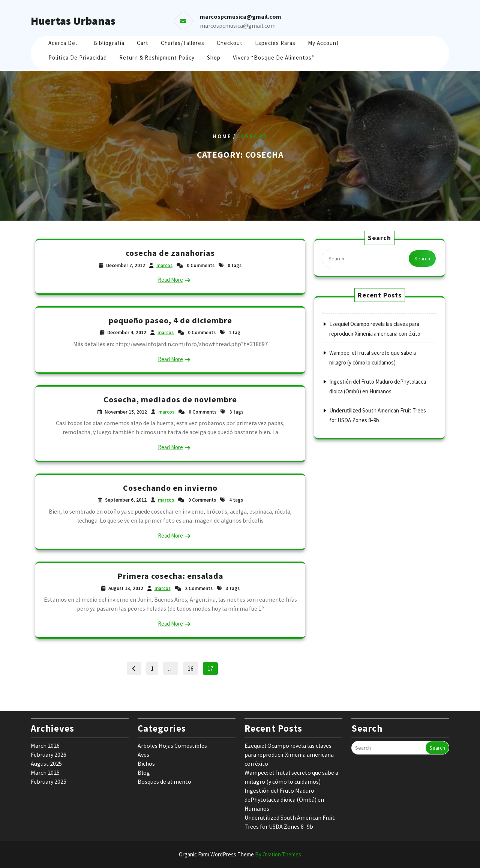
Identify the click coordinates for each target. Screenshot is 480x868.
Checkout (230, 43)
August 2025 (46, 763)
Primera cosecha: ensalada (170, 576)
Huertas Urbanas (73, 21)
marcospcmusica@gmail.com (238, 25)
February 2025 (49, 781)
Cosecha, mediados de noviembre (170, 399)
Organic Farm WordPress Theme (240, 854)
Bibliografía (109, 43)
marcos (164, 265)
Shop (214, 58)
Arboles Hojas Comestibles (172, 745)
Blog (144, 772)
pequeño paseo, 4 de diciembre (170, 320)
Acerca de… (65, 43)
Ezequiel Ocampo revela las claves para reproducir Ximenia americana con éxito (289, 754)
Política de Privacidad (78, 58)
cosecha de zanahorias (170, 253)
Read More (170, 280)
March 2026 (45, 745)
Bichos (146, 763)
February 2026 (49, 754)
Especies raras (275, 43)
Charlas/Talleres (183, 43)
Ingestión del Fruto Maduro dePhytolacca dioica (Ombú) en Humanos (284, 799)
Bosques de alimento (164, 781)
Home (222, 136)
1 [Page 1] (154, 667)
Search (422, 258)
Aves (143, 754)
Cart (143, 43)
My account (323, 43)
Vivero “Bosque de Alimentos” (274, 58)
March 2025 (45, 772)
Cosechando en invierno (170, 488)
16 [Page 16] (193, 667)
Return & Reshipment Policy (157, 58)
